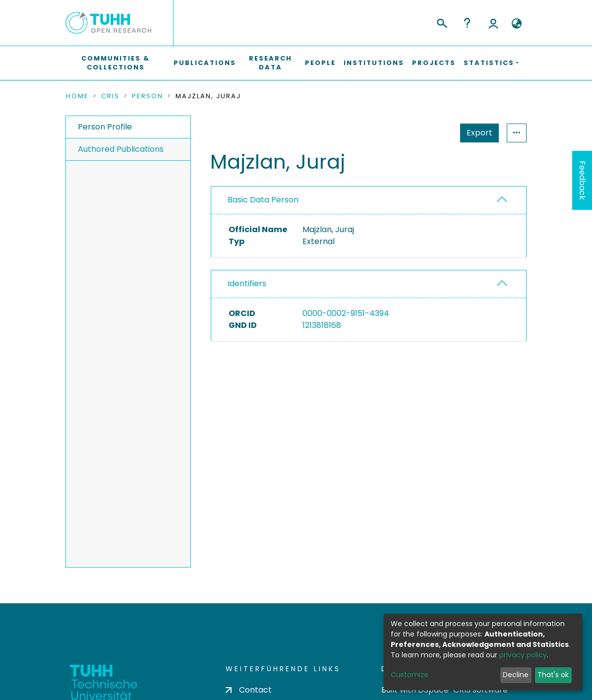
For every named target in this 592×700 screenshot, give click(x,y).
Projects (434, 63)
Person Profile (105, 127)
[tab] (369, 200)
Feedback (582, 180)
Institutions (374, 63)
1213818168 (322, 325)
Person (148, 96)
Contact (249, 690)
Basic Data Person (263, 200)
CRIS (110, 96)
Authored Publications (121, 149)
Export (479, 133)
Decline (516, 675)
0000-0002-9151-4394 (346, 313)
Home (77, 96)
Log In (493, 23)
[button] (516, 24)
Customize (410, 675)
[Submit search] (442, 22)
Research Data (270, 63)
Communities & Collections (116, 63)
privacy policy (523, 655)
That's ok (553, 675)
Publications (205, 63)
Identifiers (247, 284)
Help (467, 23)
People (320, 63)
